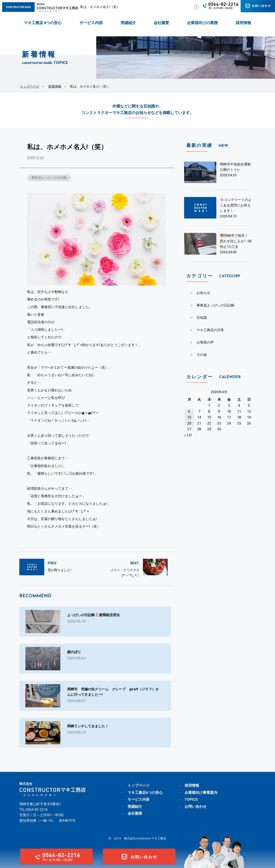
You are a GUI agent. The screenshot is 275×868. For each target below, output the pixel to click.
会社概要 (161, 23)
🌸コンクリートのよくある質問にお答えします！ (236, 205)
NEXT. (135, 563)
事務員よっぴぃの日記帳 (49, 178)
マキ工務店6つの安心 (145, 793)
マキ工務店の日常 (210, 330)
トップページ (30, 86)
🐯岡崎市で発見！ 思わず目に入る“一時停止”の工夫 (236, 241)
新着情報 (55, 86)
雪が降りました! (59, 570)
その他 (202, 355)
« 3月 (188, 435)
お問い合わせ (196, 806)
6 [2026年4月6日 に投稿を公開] (189, 412)
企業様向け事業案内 (201, 793)
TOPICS (191, 800)
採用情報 (243, 23)
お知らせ (203, 293)
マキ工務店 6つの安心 (43, 23)
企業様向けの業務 (202, 23)
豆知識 (202, 318)
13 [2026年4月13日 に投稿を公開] (189, 417)
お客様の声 (205, 342)
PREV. (52, 563)
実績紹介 (128, 23)
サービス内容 (91, 23)
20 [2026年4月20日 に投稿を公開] (189, 423)
